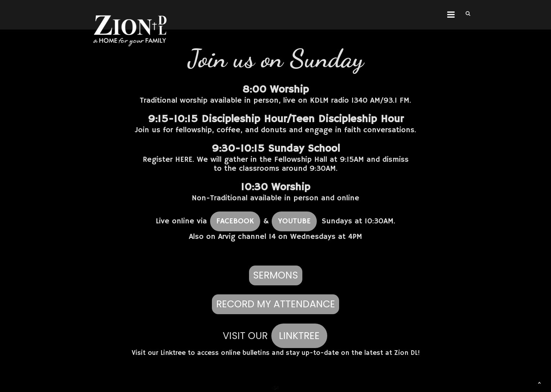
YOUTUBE (294, 221)
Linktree (173, 353)
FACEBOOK (235, 221)
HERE (184, 160)
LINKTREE (299, 336)
